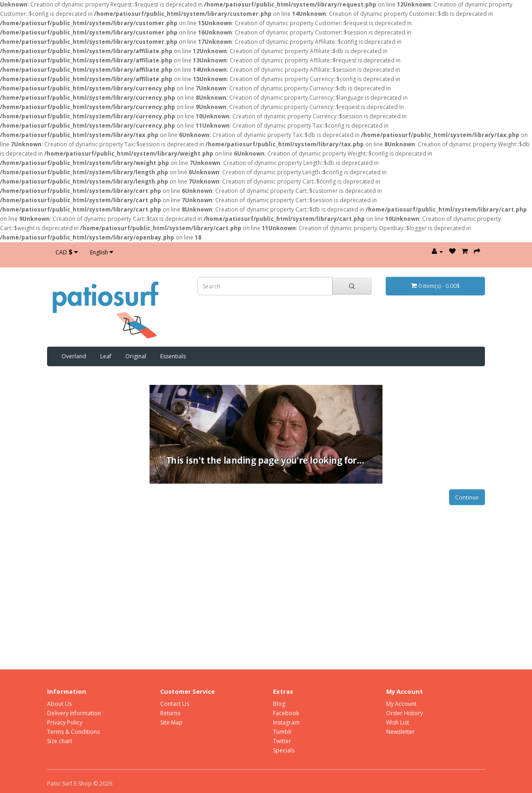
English (102, 252)
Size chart (60, 741)
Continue (467, 497)
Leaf (106, 356)
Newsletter (400, 732)
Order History (405, 713)
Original (136, 356)
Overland (74, 356)
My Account (401, 704)
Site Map (171, 722)
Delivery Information (74, 713)
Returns (170, 713)
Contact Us (175, 704)
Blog (279, 704)
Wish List (398, 722)
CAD (67, 252)
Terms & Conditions (73, 732)
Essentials (173, 356)
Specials (284, 750)
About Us (59, 704)
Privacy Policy (65, 722)
